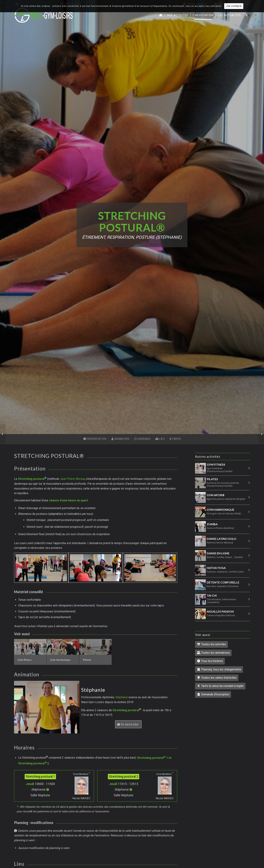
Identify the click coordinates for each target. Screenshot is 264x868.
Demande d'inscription (213, 694)
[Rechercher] (247, 15)
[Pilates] (3, 434)
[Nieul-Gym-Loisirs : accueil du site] (44, 15)
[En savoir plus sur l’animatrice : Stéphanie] (128, 724)
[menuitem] (161, 15)
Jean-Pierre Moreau (73, 479)
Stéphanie (122, 697)
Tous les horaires (210, 661)
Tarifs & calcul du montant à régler (220, 686)
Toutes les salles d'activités (217, 678)
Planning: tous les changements (219, 669)
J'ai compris (234, 6)
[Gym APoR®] (261, 434)
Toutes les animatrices (213, 653)
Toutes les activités (211, 644)
